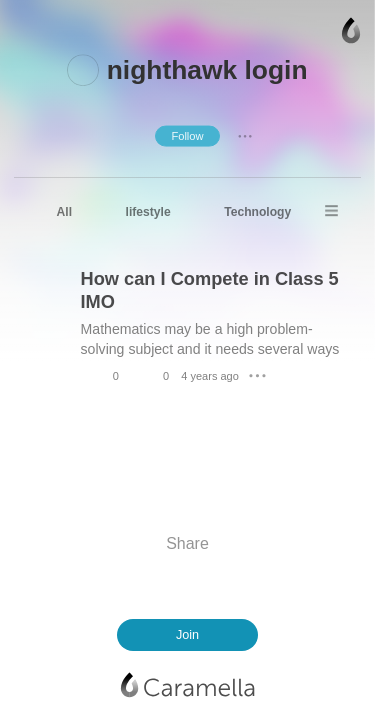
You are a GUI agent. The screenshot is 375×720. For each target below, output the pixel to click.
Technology (257, 212)
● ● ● (245, 135)
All (64, 212)
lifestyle (148, 212)
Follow (187, 135)
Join (187, 635)
